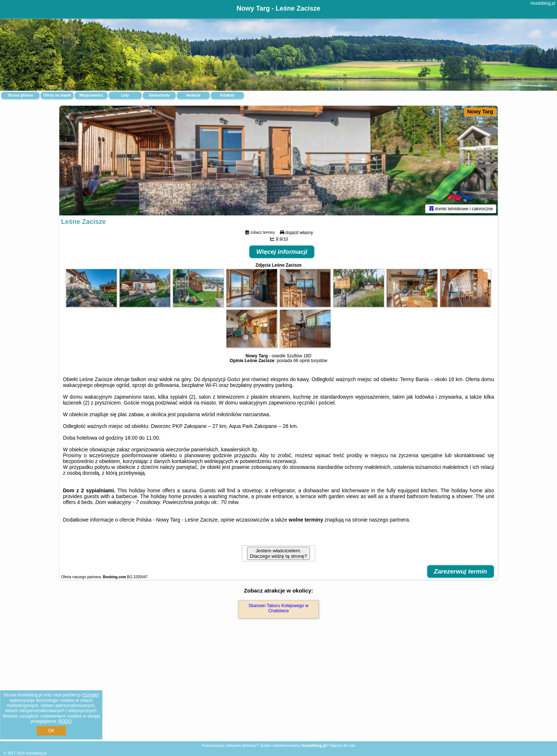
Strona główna (20, 95)
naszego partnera (389, 520)
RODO (65, 721)
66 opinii (302, 361)
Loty (125, 95)
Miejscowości (91, 95)
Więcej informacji (282, 252)
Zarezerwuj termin (461, 571)
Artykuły (227, 95)
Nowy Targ (480, 112)
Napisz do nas (343, 745)
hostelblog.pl (543, 3)
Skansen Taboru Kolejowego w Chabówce (278, 608)
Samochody (159, 95)
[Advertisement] (278, 688)
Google (91, 695)
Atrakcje (193, 95)
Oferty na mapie (57, 95)
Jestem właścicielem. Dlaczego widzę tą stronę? (278, 553)
